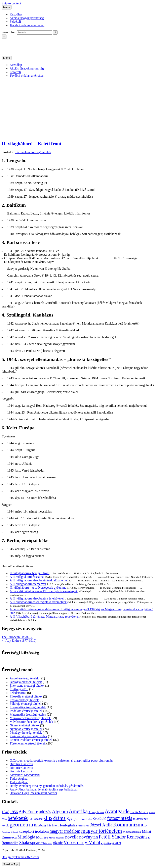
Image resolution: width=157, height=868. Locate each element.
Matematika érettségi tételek (28, 714)
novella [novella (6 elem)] (72, 837)
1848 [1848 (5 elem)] (5, 812)
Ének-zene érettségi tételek (27, 686)
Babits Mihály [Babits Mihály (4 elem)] (139, 812)
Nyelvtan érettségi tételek (26, 729)
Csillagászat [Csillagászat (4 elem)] (36, 819)
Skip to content (11, 3)
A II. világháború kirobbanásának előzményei (39, 580)
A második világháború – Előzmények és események (44, 591)
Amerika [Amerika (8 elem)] (78, 811)
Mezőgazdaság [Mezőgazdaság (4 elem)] (132, 832)
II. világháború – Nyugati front (30, 573)
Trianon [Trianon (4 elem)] (47, 843)
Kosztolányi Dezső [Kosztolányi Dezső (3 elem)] (10, 832)
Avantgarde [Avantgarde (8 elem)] (117, 811)
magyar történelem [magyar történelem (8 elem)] (102, 831)
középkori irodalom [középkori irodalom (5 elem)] (34, 831)
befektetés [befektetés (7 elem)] (18, 818)
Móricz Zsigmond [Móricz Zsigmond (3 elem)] (57, 838)
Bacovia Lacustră (21, 771)
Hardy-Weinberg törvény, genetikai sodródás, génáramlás (47, 786)
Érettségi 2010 (19, 689)
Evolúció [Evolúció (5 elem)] (99, 818)
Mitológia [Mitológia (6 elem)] (26, 837)
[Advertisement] (78, 109)
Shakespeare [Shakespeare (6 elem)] (31, 843)
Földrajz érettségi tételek (26, 704)
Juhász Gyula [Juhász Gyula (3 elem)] (84, 826)
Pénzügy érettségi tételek (26, 733)
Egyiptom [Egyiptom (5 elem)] (74, 818)
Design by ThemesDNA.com (20, 857)
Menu (7, 7)
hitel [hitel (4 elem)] (55, 825)
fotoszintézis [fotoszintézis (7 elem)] (120, 818)
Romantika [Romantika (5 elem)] (10, 843)
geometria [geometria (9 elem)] (21, 824)
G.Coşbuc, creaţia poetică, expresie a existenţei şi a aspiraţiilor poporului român (61, 760)
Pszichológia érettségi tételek (28, 736)
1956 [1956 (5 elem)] (14, 812)
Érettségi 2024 (11, 44)
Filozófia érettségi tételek (26, 696)
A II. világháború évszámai (27, 577)
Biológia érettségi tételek (26, 682)
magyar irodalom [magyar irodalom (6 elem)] (65, 831)
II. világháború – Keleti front (32, 144)
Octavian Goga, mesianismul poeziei (33, 793)
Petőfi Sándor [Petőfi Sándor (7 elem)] (112, 837)
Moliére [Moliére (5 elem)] (42, 837)
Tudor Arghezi (19, 779)
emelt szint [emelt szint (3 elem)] (87, 819)
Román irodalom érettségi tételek (31, 740)
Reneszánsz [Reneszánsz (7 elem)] (138, 837)
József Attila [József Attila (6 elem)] (101, 825)
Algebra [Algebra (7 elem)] (60, 811)
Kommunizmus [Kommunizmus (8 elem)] (130, 825)
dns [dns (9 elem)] (48, 818)
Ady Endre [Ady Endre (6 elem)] (28, 812)
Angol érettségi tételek (24, 678)
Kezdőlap (16, 14)
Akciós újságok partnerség (27, 18)
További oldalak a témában (27, 25)
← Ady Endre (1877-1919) (19, 641)
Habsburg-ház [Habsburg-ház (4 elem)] (43, 825)
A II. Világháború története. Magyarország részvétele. (44, 616)
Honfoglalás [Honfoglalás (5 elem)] (68, 825)
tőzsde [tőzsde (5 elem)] (58, 843)
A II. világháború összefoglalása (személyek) (39, 602)
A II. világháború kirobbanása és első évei (37, 598)
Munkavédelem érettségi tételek (30, 718)
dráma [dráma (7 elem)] (60, 818)
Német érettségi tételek (24, 725)
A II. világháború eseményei (28, 584)
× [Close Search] (4, 37)
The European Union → (17, 637)
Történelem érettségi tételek (33, 152)
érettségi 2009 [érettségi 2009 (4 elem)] (112, 843)
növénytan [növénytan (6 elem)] (89, 837)
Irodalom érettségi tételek (26, 711)
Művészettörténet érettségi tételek (31, 722)
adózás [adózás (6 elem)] (45, 812)
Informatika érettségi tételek (28, 707)
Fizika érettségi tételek (24, 700)
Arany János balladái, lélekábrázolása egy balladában (44, 789)
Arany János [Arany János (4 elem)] (96, 812)
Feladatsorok (18, 693)
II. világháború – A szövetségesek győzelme (38, 588)
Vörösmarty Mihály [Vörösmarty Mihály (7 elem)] (83, 842)
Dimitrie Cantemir (22, 764)
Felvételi (15, 22)
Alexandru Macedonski (25, 775)
